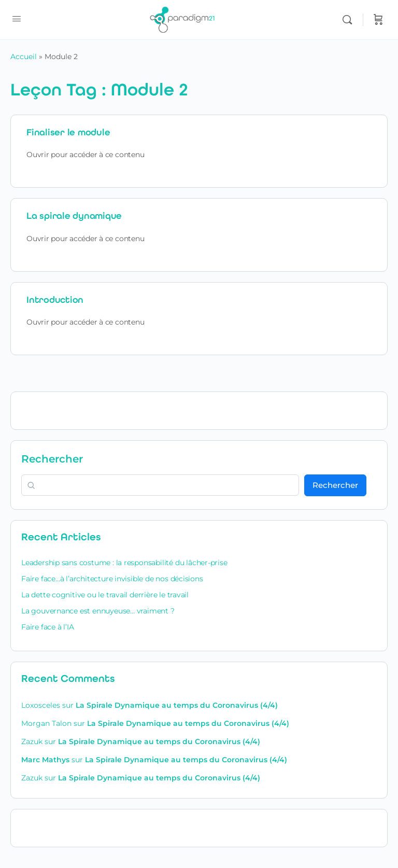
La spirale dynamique (74, 216)
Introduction (55, 300)
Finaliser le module (68, 132)
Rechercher (52, 459)
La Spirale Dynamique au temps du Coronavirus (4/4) (177, 705)
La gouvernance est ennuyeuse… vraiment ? (98, 611)
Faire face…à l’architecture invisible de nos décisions (112, 579)
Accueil (24, 57)
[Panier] (378, 20)
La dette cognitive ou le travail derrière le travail (105, 595)
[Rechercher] (350, 20)
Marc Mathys (45, 760)
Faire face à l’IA (47, 627)
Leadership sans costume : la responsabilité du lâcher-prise (124, 563)
